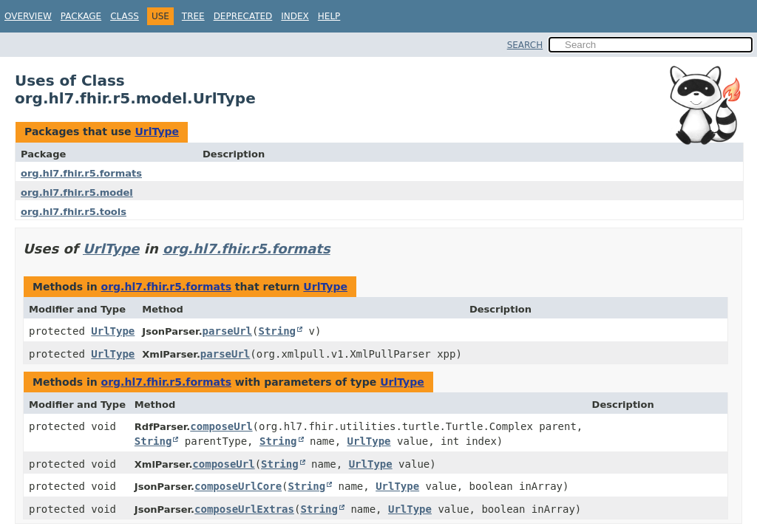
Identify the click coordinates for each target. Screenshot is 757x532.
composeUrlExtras (244, 509)
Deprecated (243, 16)
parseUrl (227, 331)
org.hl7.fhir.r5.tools (74, 212)
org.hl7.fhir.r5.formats (81, 173)
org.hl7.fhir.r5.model (77, 192)
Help (329, 16)
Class (125, 16)
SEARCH (525, 45)
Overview (28, 16)
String (277, 331)
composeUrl (221, 426)
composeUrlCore (238, 486)
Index (295, 16)
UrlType (157, 132)
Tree (193, 16)
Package (81, 16)
